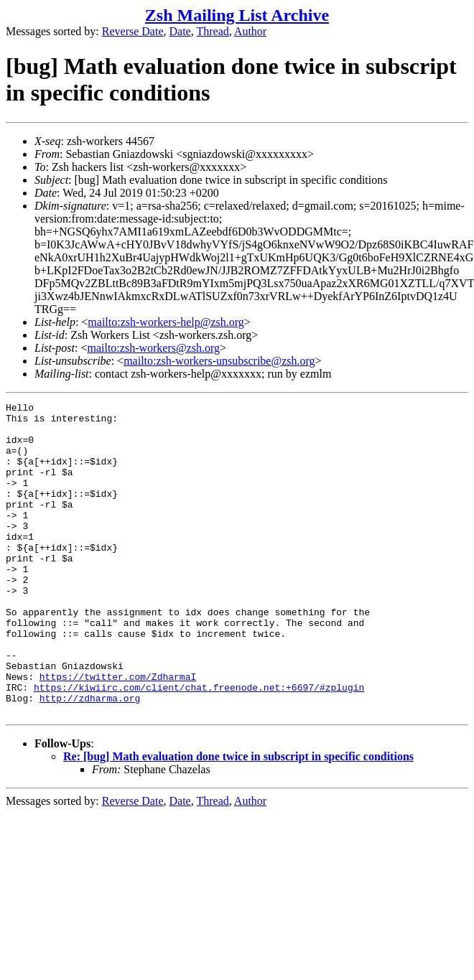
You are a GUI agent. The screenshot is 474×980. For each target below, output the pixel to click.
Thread (212, 31)
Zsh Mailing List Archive (237, 15)
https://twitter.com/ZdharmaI (118, 732)
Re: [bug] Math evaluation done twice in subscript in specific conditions (238, 819)
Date (180, 31)
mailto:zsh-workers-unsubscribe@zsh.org (219, 361)
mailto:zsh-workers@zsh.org (153, 348)
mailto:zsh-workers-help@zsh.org (166, 322)
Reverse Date (133, 31)
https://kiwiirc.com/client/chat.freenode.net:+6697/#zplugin (199, 745)
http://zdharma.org (90, 758)
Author (250, 31)
